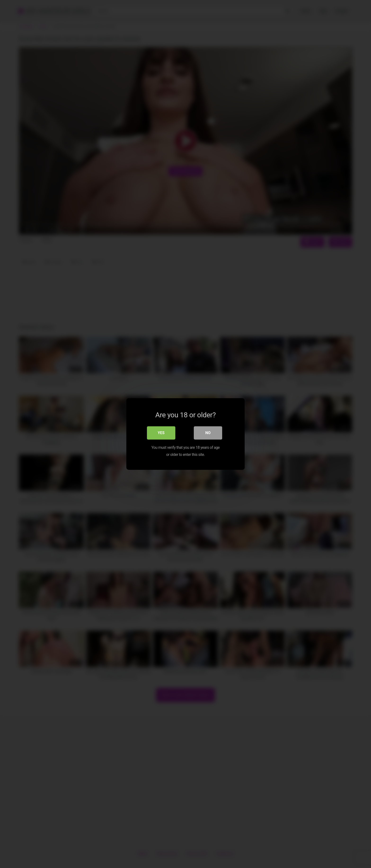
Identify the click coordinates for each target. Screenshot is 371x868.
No (208, 433)
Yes (161, 433)
